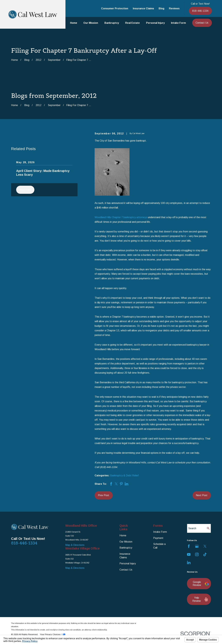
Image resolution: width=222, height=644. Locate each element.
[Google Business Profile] (197, 546)
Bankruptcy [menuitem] (112, 23)
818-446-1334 (200, 11)
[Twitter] (205, 546)
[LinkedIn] (189, 563)
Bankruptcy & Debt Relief (124, 475)
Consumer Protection (115, 8)
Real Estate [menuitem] (132, 23)
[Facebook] (189, 546)
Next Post (202, 495)
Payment (158, 538)
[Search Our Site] (208, 528)
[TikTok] (205, 554)
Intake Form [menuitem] (178, 23)
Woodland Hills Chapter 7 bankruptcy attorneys (121, 217)
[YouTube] (189, 554)
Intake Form (160, 532)
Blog (161, 8)
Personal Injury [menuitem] (155, 23)
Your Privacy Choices (53, 634)
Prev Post (104, 495)
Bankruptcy (126, 548)
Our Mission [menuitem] (91, 23)
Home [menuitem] (74, 23)
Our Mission (126, 542)
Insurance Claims (143, 8)
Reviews (174, 8)
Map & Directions (75, 545)
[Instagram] (197, 554)
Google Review (200, 583)
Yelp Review (200, 599)
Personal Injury (128, 563)
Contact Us (202, 23)
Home (123, 535)
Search (192, 528)
